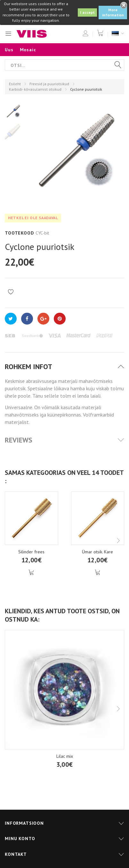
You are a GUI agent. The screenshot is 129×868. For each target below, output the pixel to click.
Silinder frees (31, 552)
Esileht (15, 84)
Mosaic (28, 50)
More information (113, 12)
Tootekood (19, 233)
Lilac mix (65, 756)
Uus (9, 50)
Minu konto (20, 839)
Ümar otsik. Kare (97, 552)
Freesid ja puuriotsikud (49, 84)
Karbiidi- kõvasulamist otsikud (35, 89)
